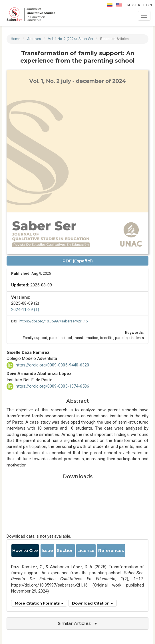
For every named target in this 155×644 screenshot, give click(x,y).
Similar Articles (77, 623)
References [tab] (111, 550)
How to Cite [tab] (25, 550)
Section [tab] (65, 550)
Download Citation (92, 603)
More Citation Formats (39, 603)
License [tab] (86, 550)
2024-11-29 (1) (25, 310)
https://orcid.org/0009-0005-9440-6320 (52, 365)
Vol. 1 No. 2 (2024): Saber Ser (71, 39)
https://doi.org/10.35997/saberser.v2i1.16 (54, 321)
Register (134, 5)
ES (109, 5)
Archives (34, 39)
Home (16, 39)
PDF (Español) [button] (78, 261)
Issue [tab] (47, 550)
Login (148, 5)
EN (119, 5)
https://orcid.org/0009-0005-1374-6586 (52, 386)
